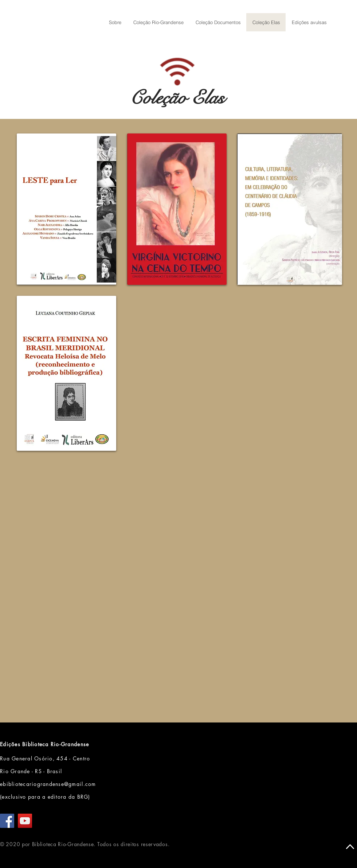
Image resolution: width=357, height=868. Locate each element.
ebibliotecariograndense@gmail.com (48, 784)
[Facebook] (7, 821)
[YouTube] (25, 821)
